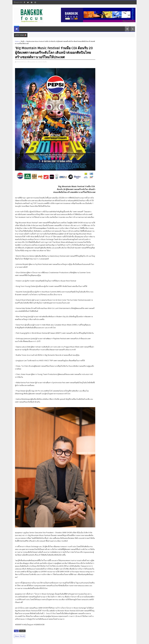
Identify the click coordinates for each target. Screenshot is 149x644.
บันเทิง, (45, 62)
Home (17, 41)
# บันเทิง (22, 631)
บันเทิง (23, 41)
